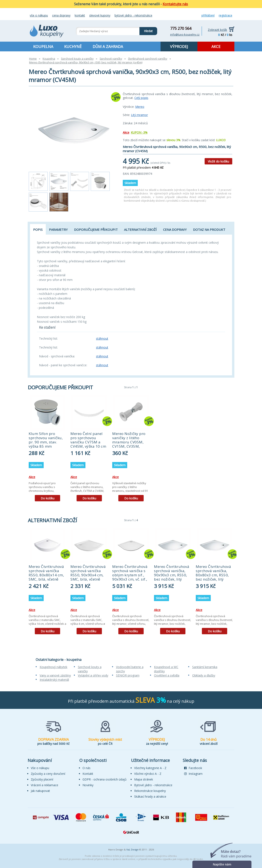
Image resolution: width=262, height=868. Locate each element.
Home (33, 59)
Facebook (193, 768)
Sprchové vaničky (111, 59)
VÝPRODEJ (179, 46)
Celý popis (141, 98)
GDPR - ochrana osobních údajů (105, 779)
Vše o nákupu (39, 15)
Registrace (226, 15)
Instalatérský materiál (54, 680)
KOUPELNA (43, 46)
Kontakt (80, 15)
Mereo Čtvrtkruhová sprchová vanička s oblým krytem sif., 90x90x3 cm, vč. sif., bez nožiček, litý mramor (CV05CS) (130, 577)
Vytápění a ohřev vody (93, 675)
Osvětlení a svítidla (167, 675)
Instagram (193, 774)
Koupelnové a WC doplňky (166, 669)
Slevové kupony (100, 15)
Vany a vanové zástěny (55, 675)
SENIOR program (128, 675)
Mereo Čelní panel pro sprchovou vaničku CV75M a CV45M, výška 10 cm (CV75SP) (88, 442)
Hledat (146, 30)
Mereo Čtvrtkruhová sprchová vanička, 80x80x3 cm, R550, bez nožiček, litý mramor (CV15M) (213, 575)
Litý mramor (139, 115)
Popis (38, 230)
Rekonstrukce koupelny (150, 791)
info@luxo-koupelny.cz (185, 34)
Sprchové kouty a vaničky (77, 59)
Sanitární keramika (205, 667)
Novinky (88, 785)
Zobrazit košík (217, 30)
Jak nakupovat (40, 791)
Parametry (58, 230)
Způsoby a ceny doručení (48, 774)
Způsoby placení (42, 779)
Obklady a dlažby (204, 675)
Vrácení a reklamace (45, 785)
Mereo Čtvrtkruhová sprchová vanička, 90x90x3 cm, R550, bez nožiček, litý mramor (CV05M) (172, 575)
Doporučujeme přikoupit (96, 230)
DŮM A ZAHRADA (108, 46)
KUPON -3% (139, 132)
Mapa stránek (144, 779)
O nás (86, 768)
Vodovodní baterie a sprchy (130, 669)
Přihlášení (208, 15)
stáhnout (102, 338)
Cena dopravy (61, 15)
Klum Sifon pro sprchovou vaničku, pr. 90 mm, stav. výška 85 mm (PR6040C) (46, 442)
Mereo (140, 107)
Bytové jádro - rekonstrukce (133, 15)
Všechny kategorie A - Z (150, 768)
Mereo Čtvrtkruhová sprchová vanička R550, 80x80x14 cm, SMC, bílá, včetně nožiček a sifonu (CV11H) (46, 577)
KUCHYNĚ (73, 46)
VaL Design (132, 850)
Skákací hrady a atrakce (150, 796)
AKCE (216, 46)
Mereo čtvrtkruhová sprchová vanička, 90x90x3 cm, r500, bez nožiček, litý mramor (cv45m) (86, 62)
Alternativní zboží (140, 230)
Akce (126, 132)
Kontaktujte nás (175, 4)
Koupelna (49, 59)
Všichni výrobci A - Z (148, 774)
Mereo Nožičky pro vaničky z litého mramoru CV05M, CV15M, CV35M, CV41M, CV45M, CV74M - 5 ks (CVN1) (130, 444)
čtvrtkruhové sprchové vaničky (148, 59)
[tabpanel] (47, 449)
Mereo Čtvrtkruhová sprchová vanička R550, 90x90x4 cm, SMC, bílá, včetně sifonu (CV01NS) (88, 575)
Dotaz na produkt (209, 230)
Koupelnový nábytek (53, 667)
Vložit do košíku (218, 161)
